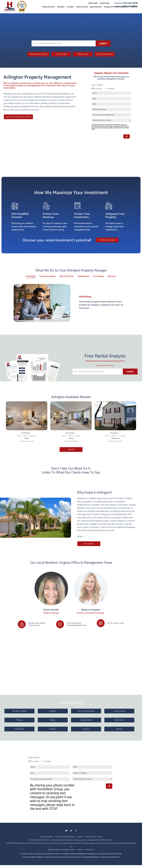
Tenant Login (105, 3)
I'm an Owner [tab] (98, 89)
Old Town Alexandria (86, 711)
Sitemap (80, 850)
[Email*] (111, 99)
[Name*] (111, 93)
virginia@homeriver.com (78, 625)
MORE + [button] (80, 537)
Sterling (119, 729)
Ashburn (53, 729)
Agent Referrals (96, 7)
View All (71, 450)
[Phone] (111, 104)
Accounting (99, 276)
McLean (19, 720)
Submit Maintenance (105, 54)
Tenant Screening (47, 276)
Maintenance (83, 276)
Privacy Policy (90, 850)
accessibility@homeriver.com (92, 857)
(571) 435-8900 (76, 623)
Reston (53, 720)
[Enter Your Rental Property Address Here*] (64, 43)
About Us (134, 7)
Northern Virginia (19, 711)
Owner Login (93, 3)
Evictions (112, 276)
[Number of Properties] (111, 109)
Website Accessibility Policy (111, 857)
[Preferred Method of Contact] (111, 120)
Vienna (86, 729)
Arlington (53, 711)
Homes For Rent (82, 7)
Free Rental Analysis (107, 240)
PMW (73, 850)
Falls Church (119, 720)
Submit (103, 44)
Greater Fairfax (86, 720)
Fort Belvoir (19, 729)
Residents (61, 7)
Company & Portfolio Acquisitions (116, 7)
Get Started (88, 544)
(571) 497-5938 (130, 3)
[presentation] (106, 136)
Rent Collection (67, 276)
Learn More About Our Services (18, 117)
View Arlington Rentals (38, 54)
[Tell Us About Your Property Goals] (111, 115)
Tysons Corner (119, 711)
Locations (70, 7)
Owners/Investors (49, 7)
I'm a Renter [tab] (111, 89)
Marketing (31, 277)
